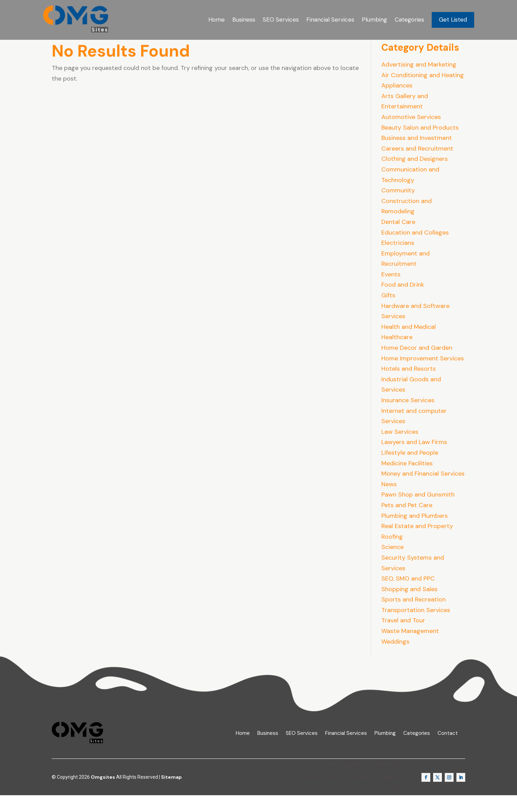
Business (244, 20)
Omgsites (103, 794)
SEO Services (281, 20)
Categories (409, 20)
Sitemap (171, 794)
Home (217, 20)
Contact (448, 750)
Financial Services (330, 20)
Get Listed (453, 20)
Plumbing (374, 20)
